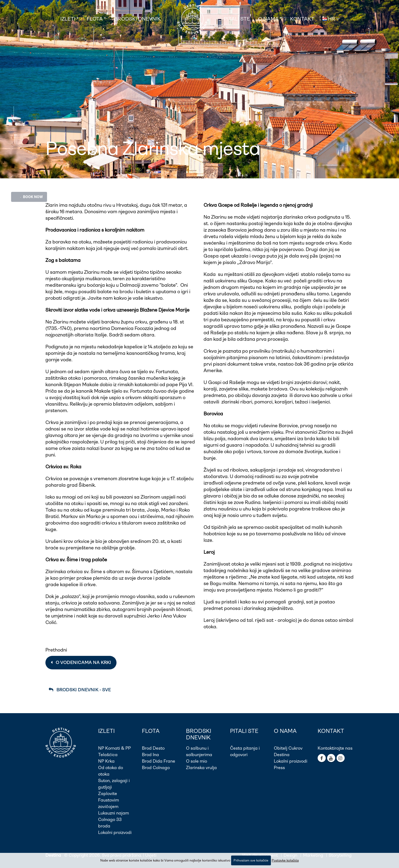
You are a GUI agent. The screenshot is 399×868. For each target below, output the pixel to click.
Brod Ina (150, 755)
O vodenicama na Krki (81, 662)
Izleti (68, 19)
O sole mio (197, 761)
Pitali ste (237, 19)
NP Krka (106, 761)
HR (331, 19)
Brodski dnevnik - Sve (80, 690)
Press (279, 768)
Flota (95, 19)
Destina (282, 755)
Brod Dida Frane (159, 761)
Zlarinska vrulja (201, 768)
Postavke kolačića (285, 860)
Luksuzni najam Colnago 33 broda (114, 819)
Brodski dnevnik (137, 19)
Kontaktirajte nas (335, 748)
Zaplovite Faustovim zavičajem (109, 800)
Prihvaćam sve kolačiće (251, 860)
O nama (268, 19)
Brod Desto (153, 748)
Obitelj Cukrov (288, 748)
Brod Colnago (156, 768)
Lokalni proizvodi (115, 832)
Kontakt (302, 19)
